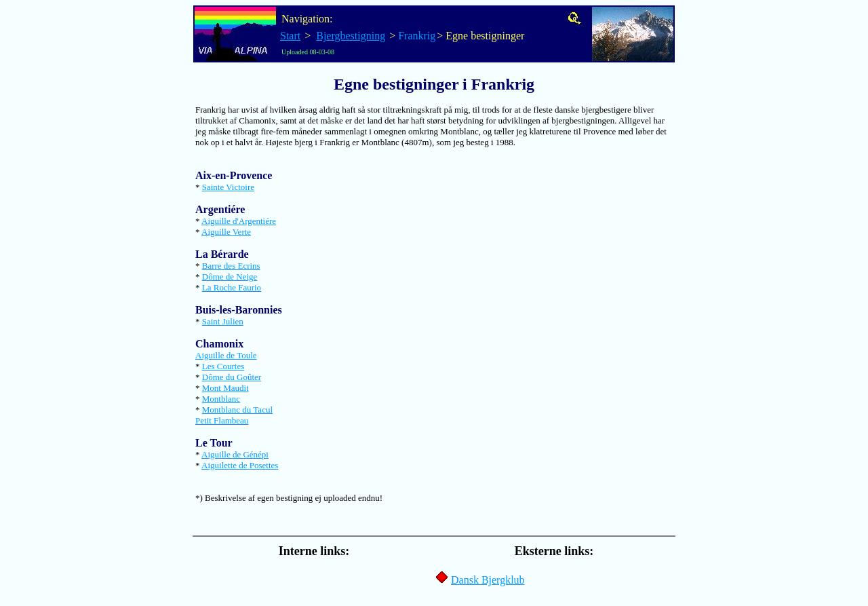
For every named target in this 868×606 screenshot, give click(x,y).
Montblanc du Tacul (237, 410)
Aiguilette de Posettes (240, 465)
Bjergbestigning (351, 36)
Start (290, 36)
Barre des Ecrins (231, 266)
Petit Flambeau (222, 420)
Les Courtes (223, 366)
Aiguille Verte (226, 232)
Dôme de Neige (230, 277)
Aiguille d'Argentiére (239, 221)
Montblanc (221, 399)
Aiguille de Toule (226, 355)
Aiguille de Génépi (235, 454)
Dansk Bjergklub (488, 580)
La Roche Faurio (232, 287)
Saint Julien (223, 321)
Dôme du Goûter (232, 377)
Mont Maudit (225, 388)
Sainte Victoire (228, 187)
